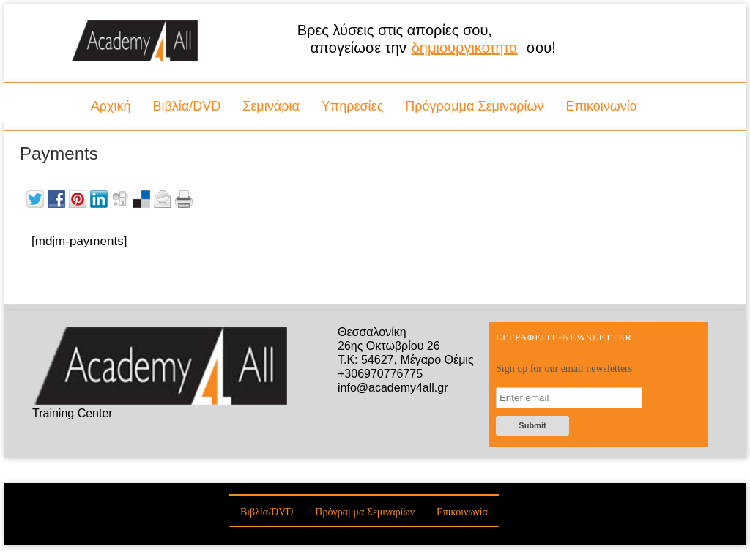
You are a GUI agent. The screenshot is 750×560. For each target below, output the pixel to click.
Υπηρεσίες (353, 106)
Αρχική (111, 106)
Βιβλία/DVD (186, 106)
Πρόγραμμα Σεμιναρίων (474, 106)
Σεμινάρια (271, 106)
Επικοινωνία (602, 106)
